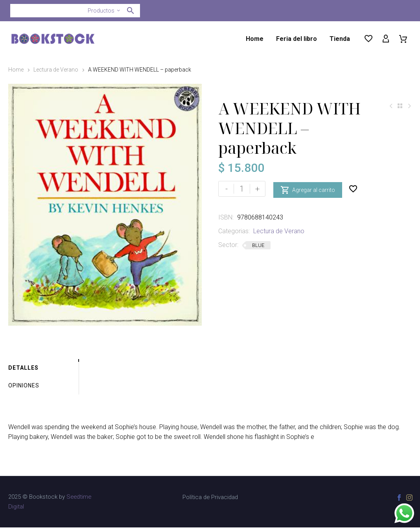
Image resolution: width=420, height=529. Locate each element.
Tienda (340, 39)
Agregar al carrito (308, 189)
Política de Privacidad (210, 499)
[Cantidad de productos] (242, 189)
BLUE (258, 245)
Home (255, 39)
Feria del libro (297, 39)
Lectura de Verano (56, 70)
